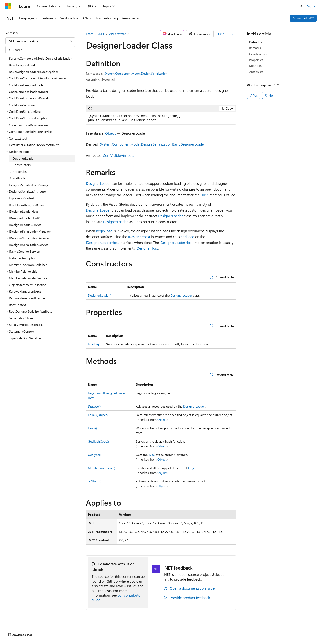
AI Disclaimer (147, 630)
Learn (90, 34)
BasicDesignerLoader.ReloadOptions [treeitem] (34, 72)
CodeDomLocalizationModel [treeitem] (28, 92)
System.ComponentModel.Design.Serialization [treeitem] (41, 58)
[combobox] (40, 41)
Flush (205, 195)
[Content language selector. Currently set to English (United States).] (26, 630)
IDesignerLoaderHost (102, 242)
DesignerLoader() (100, 295)
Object (110, 133)
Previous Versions (173, 630)
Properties (256, 60)
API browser (117, 34)
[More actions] (232, 34)
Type (152, 455)
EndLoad (188, 237)
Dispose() (94, 406)
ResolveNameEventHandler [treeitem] (27, 298)
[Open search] (301, 6)
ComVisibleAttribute (119, 155)
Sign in (312, 6)
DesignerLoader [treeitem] (23, 158)
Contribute (213, 630)
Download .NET (303, 18)
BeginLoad (104, 231)
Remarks (255, 48)
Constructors (258, 54)
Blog (194, 630)
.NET (101, 34)
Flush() (92, 428)
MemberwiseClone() (102, 468)
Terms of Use (253, 630)
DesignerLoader (98, 183)
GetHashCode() (98, 441)
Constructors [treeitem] (22, 165)
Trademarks (275, 630)
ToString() (95, 481)
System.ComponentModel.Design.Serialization (136, 73)
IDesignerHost (139, 237)
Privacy (230, 630)
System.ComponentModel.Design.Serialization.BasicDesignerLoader (152, 144)
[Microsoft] (8, 6)
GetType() (94, 455)
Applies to (256, 71)
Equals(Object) (98, 415)
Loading (93, 344)
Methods (255, 66)
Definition (256, 42)
